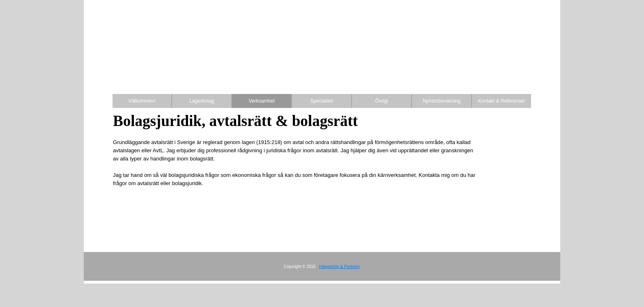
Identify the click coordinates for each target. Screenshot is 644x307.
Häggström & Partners (339, 267)
